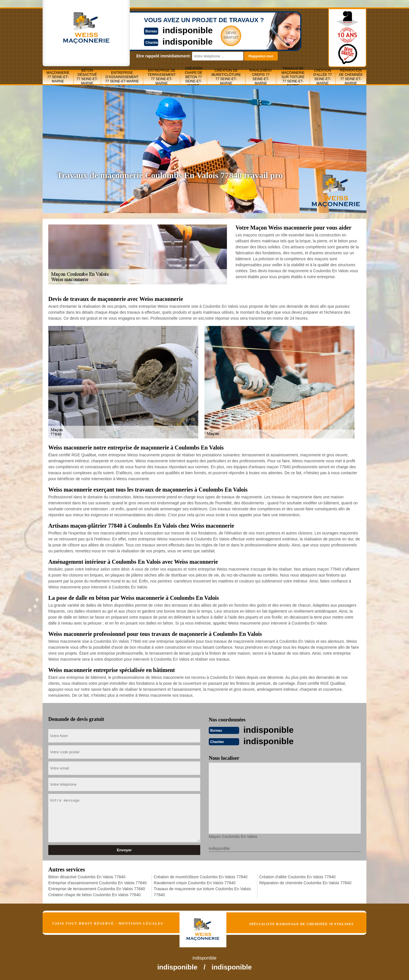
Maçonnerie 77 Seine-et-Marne (58, 77)
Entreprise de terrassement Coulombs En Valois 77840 (97, 889)
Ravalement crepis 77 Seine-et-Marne (261, 77)
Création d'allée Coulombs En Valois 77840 (298, 877)
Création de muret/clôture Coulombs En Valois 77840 (201, 877)
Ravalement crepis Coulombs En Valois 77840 (195, 883)
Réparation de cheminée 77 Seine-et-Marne (351, 77)
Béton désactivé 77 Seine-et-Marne (87, 77)
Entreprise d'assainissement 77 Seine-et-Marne (122, 77)
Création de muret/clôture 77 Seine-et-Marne (226, 77)
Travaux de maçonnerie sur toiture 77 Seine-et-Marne (293, 77)
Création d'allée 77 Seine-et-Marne (323, 77)
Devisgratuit (231, 35)
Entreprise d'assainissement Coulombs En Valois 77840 (97, 883)
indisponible (188, 30)
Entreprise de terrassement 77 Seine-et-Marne (162, 77)
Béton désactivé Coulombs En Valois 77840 (87, 877)
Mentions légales (141, 923)
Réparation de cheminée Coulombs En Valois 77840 (305, 883)
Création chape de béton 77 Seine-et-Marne (194, 77)
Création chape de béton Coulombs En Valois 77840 (94, 895)
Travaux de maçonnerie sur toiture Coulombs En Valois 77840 (202, 892)
